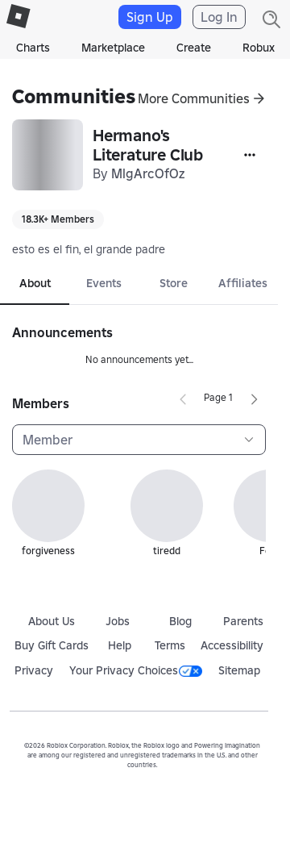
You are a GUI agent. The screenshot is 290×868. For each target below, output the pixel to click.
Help (120, 645)
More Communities (194, 98)
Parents (243, 621)
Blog (180, 621)
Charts (33, 48)
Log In (219, 17)
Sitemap (239, 670)
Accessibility (232, 645)
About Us (52, 621)
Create (194, 48)
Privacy (34, 670)
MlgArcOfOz (148, 173)
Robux (259, 48)
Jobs (118, 621)
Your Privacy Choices (136, 670)
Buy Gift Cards (52, 645)
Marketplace (113, 48)
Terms (170, 645)
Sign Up (150, 17)
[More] (250, 155)
